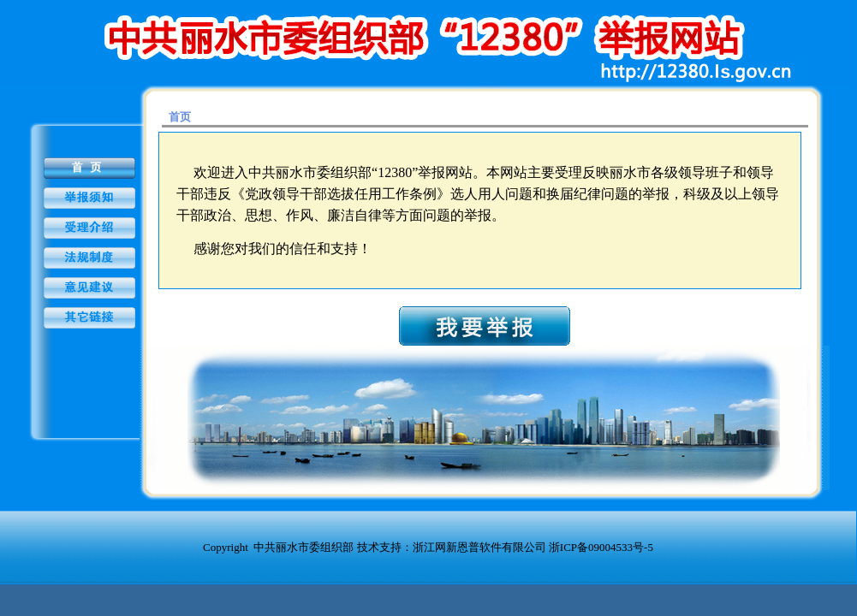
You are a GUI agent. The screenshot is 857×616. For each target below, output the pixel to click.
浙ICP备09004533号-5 (601, 547)
